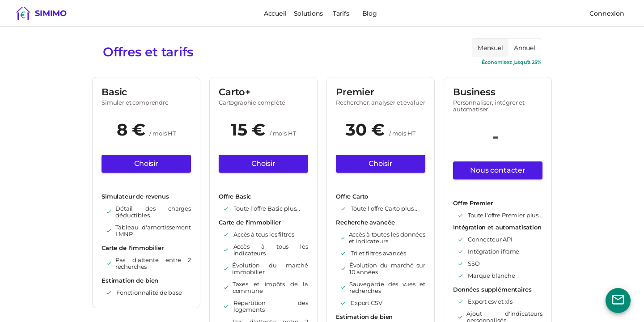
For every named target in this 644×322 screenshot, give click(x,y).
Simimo (51, 13)
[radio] (490, 48)
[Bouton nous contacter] (618, 301)
